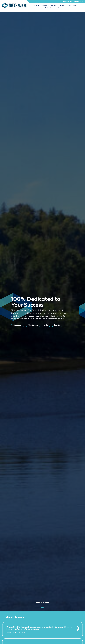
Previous (37, 603)
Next (48, 603)
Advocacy (54, 5)
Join (55, 8)
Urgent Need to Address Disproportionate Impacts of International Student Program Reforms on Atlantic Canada (39, 628)
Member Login (67, 2)
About (36, 5)
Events (62, 5)
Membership (44, 5)
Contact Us (48, 8)
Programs (61, 8)
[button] (38, 6)
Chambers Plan (72, 5)
